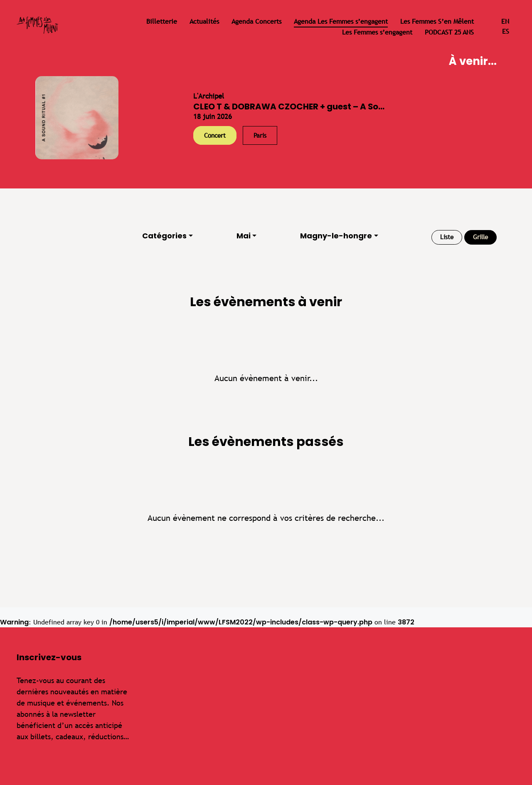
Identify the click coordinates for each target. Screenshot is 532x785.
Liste (447, 237)
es (506, 31)
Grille (480, 237)
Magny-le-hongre (336, 236)
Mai (244, 236)
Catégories (164, 236)
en (505, 21)
